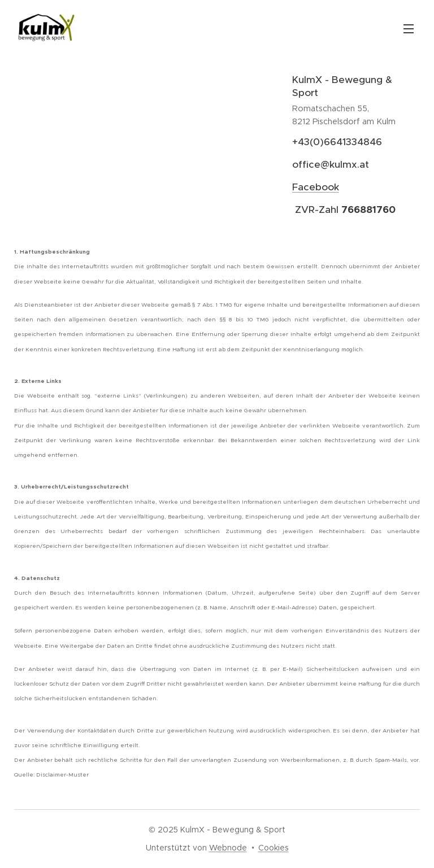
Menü (409, 29)
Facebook (315, 187)
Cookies (274, 848)
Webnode (228, 848)
